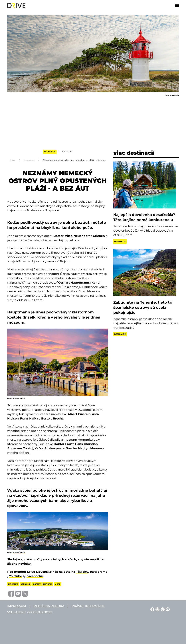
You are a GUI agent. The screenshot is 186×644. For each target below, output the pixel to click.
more (58, 584)
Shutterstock (19, 552)
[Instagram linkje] (157, 609)
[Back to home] (16, 5)
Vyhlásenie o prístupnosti (30, 612)
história (48, 584)
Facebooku (35, 576)
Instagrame (99, 572)
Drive (13, 160)
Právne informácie (88, 606)
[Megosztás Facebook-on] (11, 593)
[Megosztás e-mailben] (18, 593)
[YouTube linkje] (167, 609)
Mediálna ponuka (49, 606)
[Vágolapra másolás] (25, 594)
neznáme (26, 584)
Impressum (17, 606)
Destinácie (50, 152)
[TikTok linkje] (162, 609)
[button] (177, 5)
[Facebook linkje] (152, 609)
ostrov (37, 584)
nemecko (13, 584)
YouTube (15, 576)
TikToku (82, 572)
